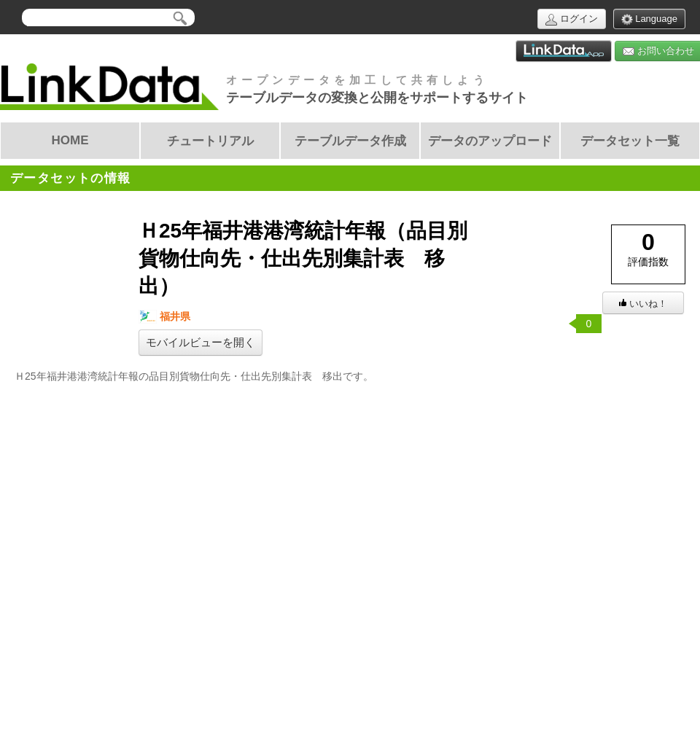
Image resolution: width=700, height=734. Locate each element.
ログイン (572, 19)
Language (649, 19)
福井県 (164, 317)
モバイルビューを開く (201, 343)
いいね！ (643, 304)
